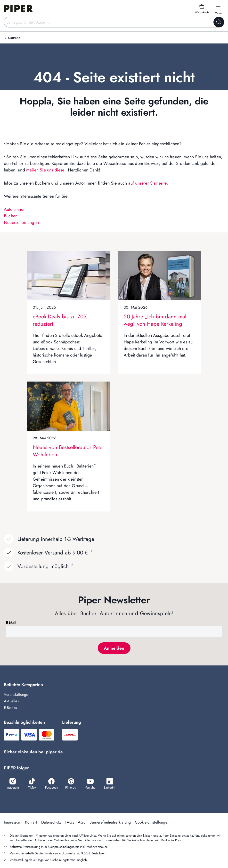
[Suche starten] (219, 22)
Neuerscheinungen (21, 222)
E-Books (10, 708)
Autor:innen (15, 209)
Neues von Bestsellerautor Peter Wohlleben (69, 451)
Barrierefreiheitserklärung (110, 822)
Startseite (14, 38)
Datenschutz (51, 822)
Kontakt (31, 822)
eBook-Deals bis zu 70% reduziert (60, 320)
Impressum (12, 822)
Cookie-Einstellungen (152, 822)
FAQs (69, 822)
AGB (82, 822)
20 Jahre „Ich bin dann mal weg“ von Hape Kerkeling (155, 320)
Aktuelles (11, 701)
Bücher (10, 216)
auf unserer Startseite (147, 183)
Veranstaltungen (17, 694)
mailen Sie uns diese (45, 170)
